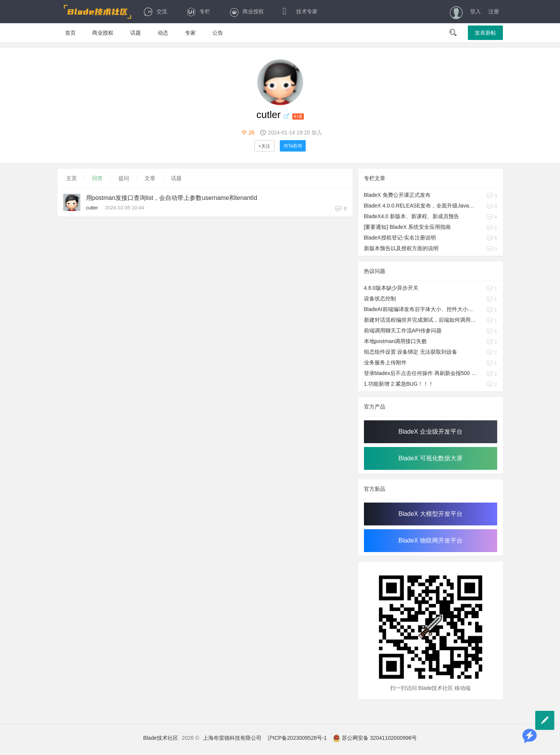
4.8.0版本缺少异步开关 (391, 288)
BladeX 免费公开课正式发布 (397, 195)
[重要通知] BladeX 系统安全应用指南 (408, 227)
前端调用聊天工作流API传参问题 (403, 330)
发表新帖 (485, 33)
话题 (136, 33)
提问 (124, 178)
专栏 (198, 11)
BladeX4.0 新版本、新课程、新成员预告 (412, 216)
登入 (475, 11)
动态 (163, 33)
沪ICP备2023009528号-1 (297, 738)
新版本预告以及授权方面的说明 (401, 248)
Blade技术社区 (161, 738)
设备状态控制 (380, 298)
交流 (155, 11)
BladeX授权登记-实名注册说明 (400, 238)
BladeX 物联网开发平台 (430, 540)
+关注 (264, 146)
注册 (494, 11)
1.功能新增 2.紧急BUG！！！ (399, 384)
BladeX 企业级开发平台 (430, 432)
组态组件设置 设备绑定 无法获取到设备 (411, 352)
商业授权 (246, 11)
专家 (190, 33)
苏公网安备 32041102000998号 (375, 738)
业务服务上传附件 (385, 362)
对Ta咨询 (293, 146)
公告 (218, 33)
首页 (70, 33)
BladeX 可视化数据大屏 (430, 458)
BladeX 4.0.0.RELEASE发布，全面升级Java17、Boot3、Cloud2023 (421, 206)
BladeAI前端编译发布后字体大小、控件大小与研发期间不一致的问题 (421, 309)
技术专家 (300, 11)
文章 (150, 178)
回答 (97, 178)
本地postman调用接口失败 (396, 341)
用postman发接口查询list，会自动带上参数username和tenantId (172, 198)
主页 (72, 178)
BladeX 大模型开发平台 (430, 514)
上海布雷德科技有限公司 (232, 738)
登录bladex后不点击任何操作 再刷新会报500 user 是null (421, 373)
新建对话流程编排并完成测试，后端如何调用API (421, 320)
